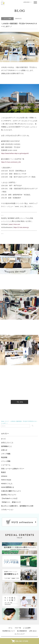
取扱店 (3, 472)
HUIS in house (6, 480)
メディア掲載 (6, 454)
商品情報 (4, 457)
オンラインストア (20, 634)
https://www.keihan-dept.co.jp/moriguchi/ (15, 153)
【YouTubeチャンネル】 (10, 498)
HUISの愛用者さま (8, 487)
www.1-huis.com (14, 224)
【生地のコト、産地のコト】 (11, 502)
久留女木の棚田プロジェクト (11, 491)
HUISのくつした (7, 484)
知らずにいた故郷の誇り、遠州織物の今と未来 (17, 506)
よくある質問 (27, 628)
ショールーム (6, 465)
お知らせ (4, 450)
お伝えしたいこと (7, 442)
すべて (3, 439)
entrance (4, 476)
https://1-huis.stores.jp (21, 227)
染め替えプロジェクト (9, 495)
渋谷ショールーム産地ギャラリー (13, 469)
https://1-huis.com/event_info (11, 162)
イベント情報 (6, 461)
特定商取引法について (9, 631)
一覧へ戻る (19, 402)
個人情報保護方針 (22, 631)
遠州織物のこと (6, 446)
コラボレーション (7, 510)
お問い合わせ (33, 631)
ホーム (10, 628)
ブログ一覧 (18, 628)
